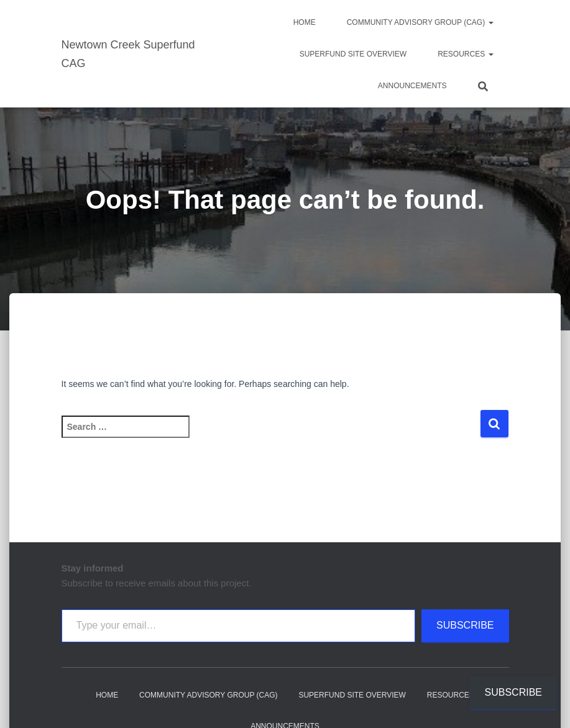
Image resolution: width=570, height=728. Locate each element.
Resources (465, 54)
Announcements (412, 86)
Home (305, 22)
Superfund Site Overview (353, 54)
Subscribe (465, 625)
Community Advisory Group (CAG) (420, 22)
